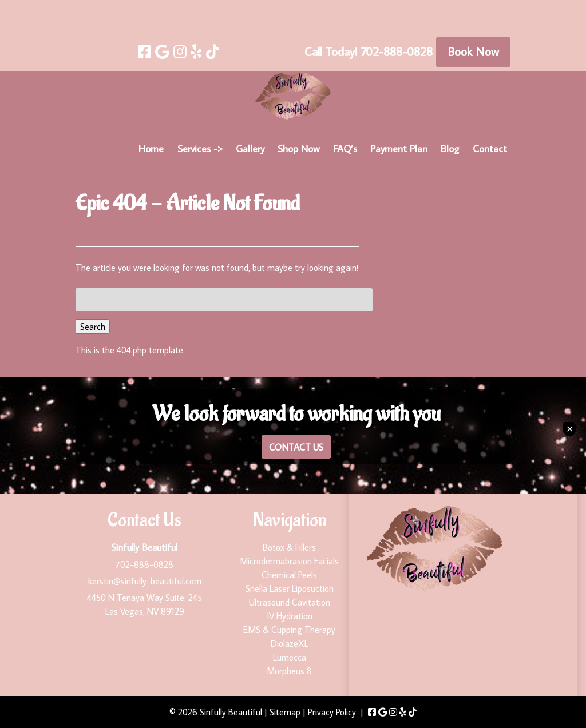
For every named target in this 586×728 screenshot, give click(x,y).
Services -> (200, 148)
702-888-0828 (144, 564)
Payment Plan (399, 148)
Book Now (473, 51)
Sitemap (285, 712)
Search (93, 327)
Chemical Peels (289, 575)
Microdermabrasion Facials (289, 561)
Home (151, 148)
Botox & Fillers (289, 547)
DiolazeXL (290, 643)
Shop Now (298, 148)
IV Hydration (290, 616)
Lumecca (290, 657)
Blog (450, 148)
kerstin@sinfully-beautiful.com (145, 581)
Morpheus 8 (289, 671)
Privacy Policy (332, 712)
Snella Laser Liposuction (290, 588)
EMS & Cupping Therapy (289, 630)
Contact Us (296, 447)
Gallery (250, 148)
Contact (490, 148)
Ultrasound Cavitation (290, 602)
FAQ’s (345, 148)
